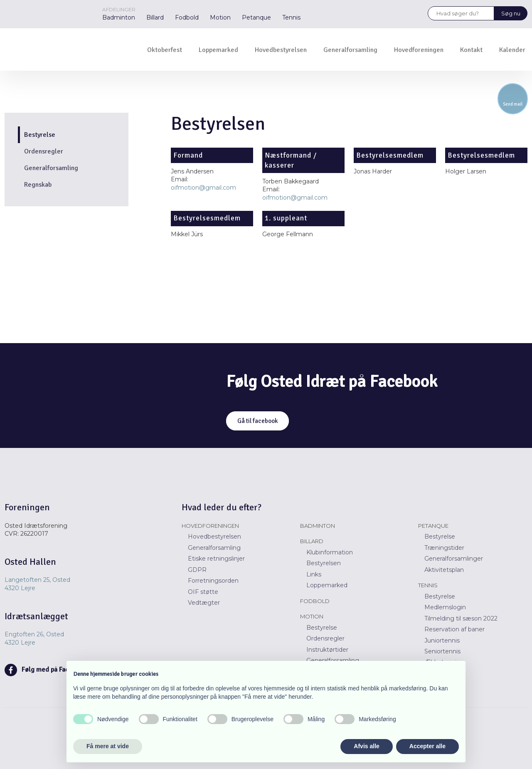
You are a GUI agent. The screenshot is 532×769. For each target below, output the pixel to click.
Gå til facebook (257, 421)
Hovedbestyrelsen (281, 50)
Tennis (291, 17)
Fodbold (187, 17)
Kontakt (471, 50)
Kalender (512, 50)
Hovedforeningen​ (210, 526)
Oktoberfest (165, 50)
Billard (155, 17)
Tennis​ (428, 585)
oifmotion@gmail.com (203, 188)
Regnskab (38, 185)
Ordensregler (44, 151)
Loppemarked (218, 50)
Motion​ (312, 616)
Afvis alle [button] (366, 746)
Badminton (119, 17)
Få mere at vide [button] (108, 746)
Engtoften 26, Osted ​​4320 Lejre (34, 638)
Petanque (256, 17)
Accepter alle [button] (427, 746)
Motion (220, 17)
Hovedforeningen (419, 50)
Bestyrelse (40, 135)
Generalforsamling (350, 50)
